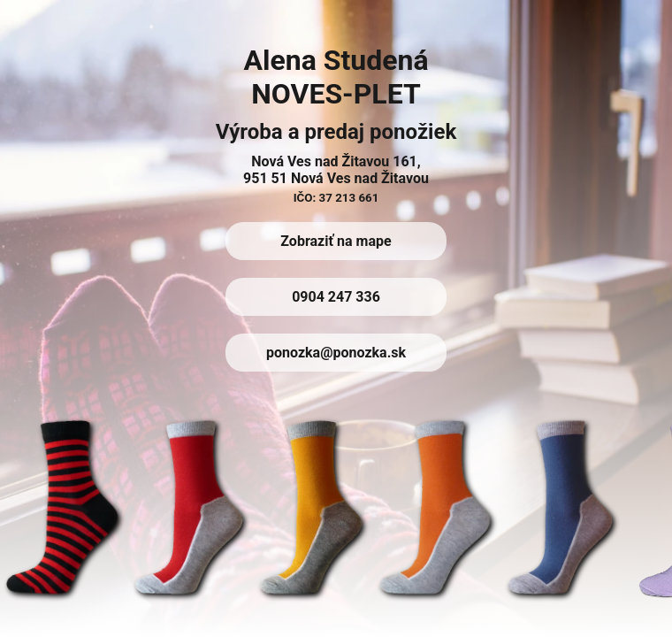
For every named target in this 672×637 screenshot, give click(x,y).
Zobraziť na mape (336, 241)
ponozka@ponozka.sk (336, 353)
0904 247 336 (336, 297)
